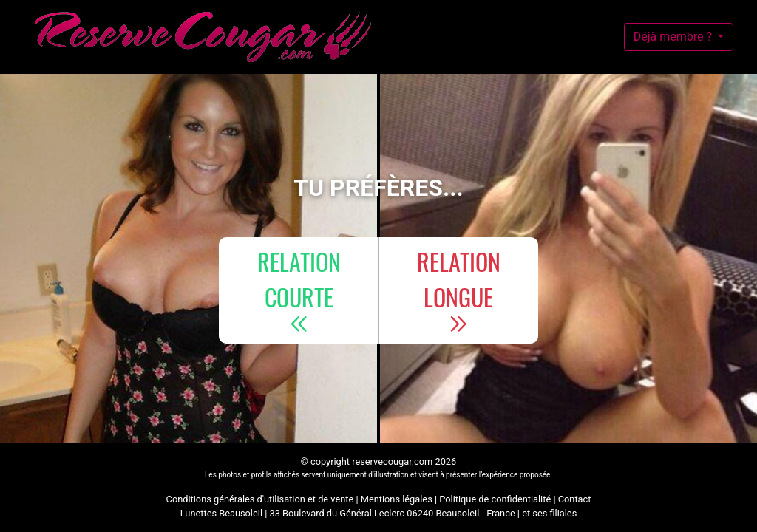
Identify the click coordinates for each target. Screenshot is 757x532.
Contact (575, 499)
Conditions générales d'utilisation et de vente (260, 499)
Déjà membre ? (674, 37)
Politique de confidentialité (495, 499)
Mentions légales (397, 499)
